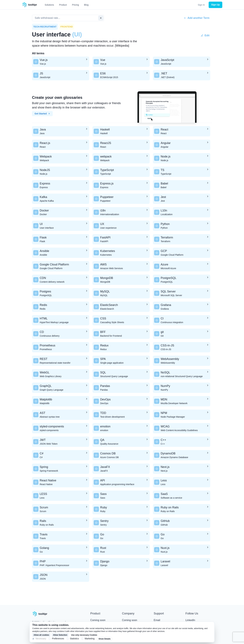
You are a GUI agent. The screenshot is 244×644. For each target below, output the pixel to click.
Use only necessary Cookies (84, 635)
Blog (86, 5)
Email (157, 620)
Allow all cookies (41, 635)
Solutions (49, 5)
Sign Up (215, 5)
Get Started (42, 114)
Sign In (201, 5)
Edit (205, 35)
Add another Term (197, 18)
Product (63, 5)
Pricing (75, 5)
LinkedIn (190, 620)
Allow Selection (60, 635)
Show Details (105, 639)
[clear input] (101, 18)
